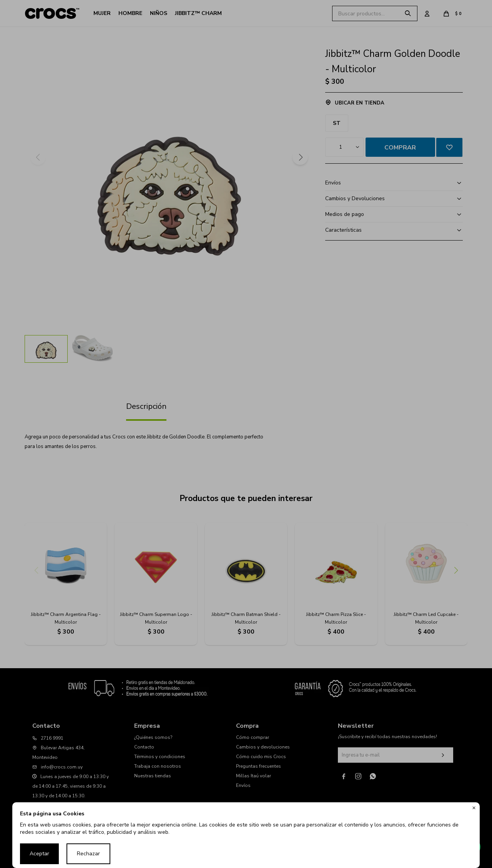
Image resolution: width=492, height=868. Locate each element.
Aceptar (39, 854)
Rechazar (88, 854)
